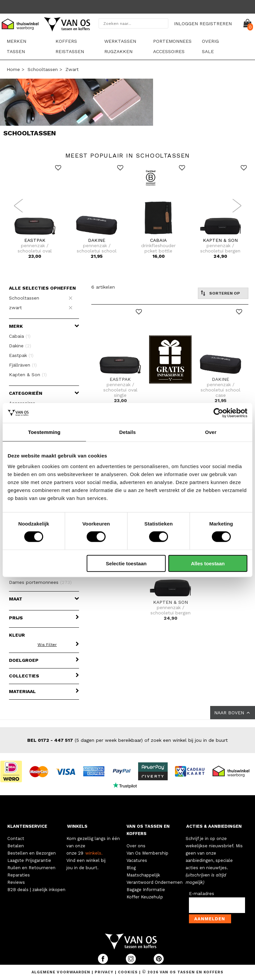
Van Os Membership (147, 853)
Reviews (16, 882)
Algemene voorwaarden (62, 972)
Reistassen (70, 51)
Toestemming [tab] (44, 432)
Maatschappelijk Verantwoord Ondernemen (155, 879)
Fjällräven (23, 365)
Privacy (105, 972)
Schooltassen (43, 69)
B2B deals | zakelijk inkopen (36, 890)
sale (208, 51)
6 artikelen (103, 287)
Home (13, 69)
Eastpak (21, 355)
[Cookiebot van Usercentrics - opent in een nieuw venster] (218, 413)
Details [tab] (127, 432)
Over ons (136, 846)
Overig (210, 41)
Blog (131, 868)
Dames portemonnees (40, 582)
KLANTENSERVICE (27, 826)
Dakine (20, 346)
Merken (16, 41)
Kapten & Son (28, 375)
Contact (16, 839)
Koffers (66, 41)
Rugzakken (118, 51)
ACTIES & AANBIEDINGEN (214, 826)
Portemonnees (172, 41)
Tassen (16, 51)
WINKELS (77, 826)
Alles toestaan (208, 563)
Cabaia (20, 336)
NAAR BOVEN (233, 713)
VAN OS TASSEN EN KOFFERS (148, 830)
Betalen (16, 846)
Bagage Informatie (146, 890)
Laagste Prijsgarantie (29, 860)
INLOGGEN (186, 24)
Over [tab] (211, 432)
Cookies (128, 972)
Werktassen (120, 41)
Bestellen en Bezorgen (32, 853)
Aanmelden (210, 919)
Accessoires (169, 51)
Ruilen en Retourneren (31, 868)
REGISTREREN (216, 24)
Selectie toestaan (126, 563)
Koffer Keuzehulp (145, 897)
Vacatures (137, 860)
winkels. (94, 853)
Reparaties (19, 875)
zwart (72, 69)
